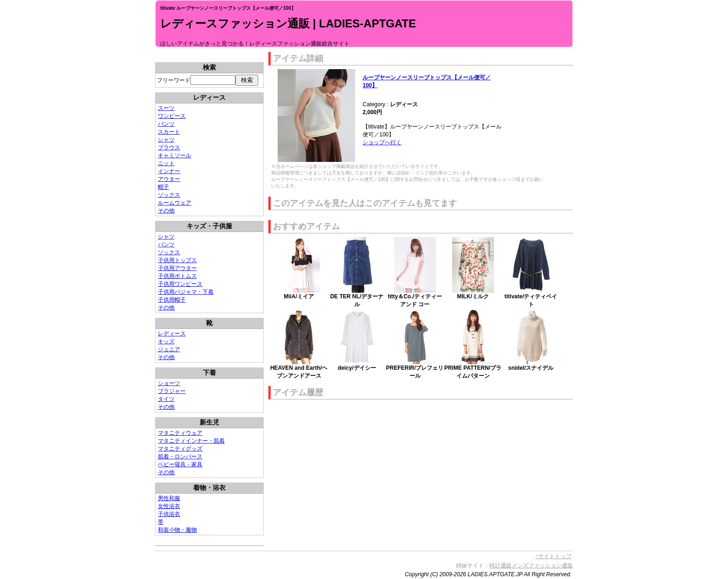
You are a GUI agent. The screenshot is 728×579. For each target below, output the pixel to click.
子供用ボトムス (177, 276)
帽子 (163, 187)
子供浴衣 (169, 514)
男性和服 (169, 498)
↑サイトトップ (553, 556)
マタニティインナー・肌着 (191, 441)
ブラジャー (172, 391)
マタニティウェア (180, 433)
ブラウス (169, 148)
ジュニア (169, 349)
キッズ (166, 341)
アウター (169, 179)
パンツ (166, 124)
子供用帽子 (172, 300)
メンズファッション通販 (542, 566)
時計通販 (500, 566)
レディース (172, 334)
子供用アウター (177, 268)
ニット (166, 163)
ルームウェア (175, 203)
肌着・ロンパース (180, 457)
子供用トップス (177, 260)
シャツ (166, 140)
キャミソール (175, 155)
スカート (169, 132)
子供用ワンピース (180, 284)
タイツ (166, 399)
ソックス (169, 195)
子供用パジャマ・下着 (186, 292)
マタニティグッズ (180, 449)
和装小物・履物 (177, 530)
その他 (166, 211)
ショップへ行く (382, 142)
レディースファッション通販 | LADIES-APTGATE (288, 23)
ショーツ (169, 383)
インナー (169, 171)
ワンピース (172, 116)
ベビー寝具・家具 (180, 464)
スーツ (166, 108)
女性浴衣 (169, 506)
